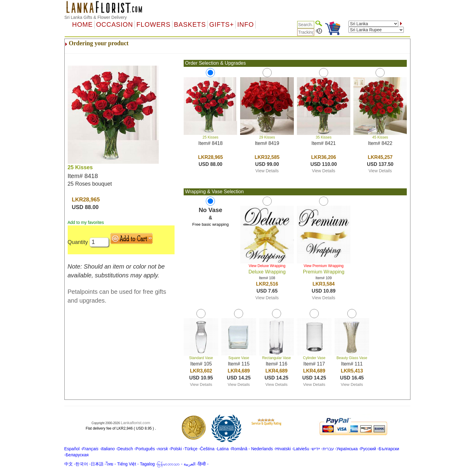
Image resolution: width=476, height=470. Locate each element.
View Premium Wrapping (324, 266)
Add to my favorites (86, 222)
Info (245, 25)
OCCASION (115, 25)
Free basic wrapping (210, 224)
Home (83, 25)
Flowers (153, 25)
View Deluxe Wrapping (267, 266)
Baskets (190, 25)
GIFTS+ (221, 25)
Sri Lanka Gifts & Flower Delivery (95, 17)
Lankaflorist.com (136, 423)
